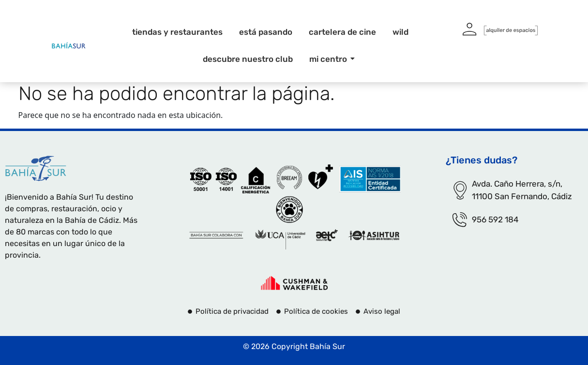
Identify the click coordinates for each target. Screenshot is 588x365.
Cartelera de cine (342, 32)
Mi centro (330, 59)
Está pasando (266, 32)
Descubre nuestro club (248, 59)
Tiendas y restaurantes (177, 32)
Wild (400, 32)
